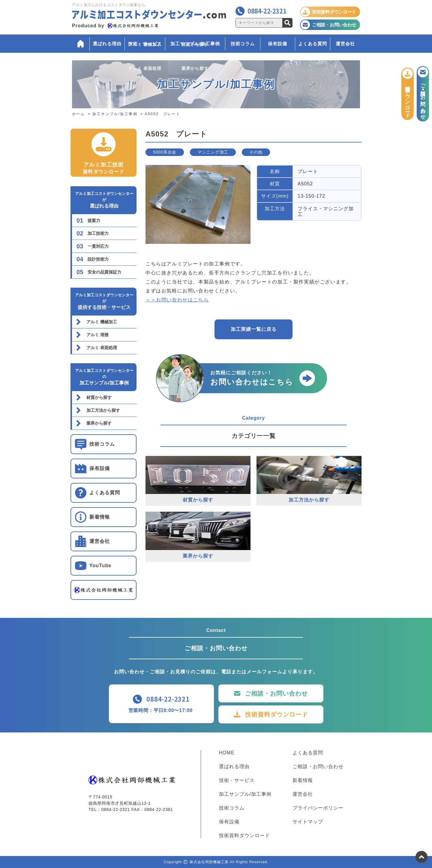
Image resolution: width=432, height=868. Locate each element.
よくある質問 (313, 44)
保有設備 (277, 44)
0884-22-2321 (267, 11)
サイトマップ (308, 822)
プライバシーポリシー (318, 808)
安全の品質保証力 (104, 272)
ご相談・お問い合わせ (276, 693)
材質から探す (99, 397)
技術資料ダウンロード (277, 714)
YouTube (100, 566)
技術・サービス (145, 44)
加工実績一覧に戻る (254, 329)
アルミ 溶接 (97, 335)
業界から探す (99, 423)
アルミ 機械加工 (102, 322)
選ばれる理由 (107, 44)
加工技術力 (98, 233)
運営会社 (345, 44)
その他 (256, 152)
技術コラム (243, 44)
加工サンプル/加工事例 (195, 44)
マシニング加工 (213, 152)
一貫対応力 (98, 246)
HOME (227, 753)
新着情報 (100, 517)
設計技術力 (98, 259)
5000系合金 (165, 152)
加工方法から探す (103, 410)
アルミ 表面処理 (102, 348)
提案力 (94, 220)
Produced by (115, 26)
